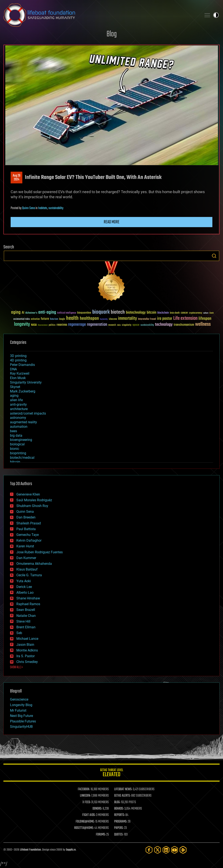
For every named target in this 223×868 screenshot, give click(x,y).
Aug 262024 (17, 178)
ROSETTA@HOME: (84, 828)
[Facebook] (149, 850)
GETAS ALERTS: (122, 796)
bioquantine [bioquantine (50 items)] (84, 313)
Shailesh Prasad (29, 523)
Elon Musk (18, 378)
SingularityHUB (21, 727)
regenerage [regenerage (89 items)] (77, 325)
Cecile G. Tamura (29, 575)
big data (16, 435)
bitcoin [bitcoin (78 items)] (151, 313)
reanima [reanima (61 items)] (62, 325)
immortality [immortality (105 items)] (127, 319)
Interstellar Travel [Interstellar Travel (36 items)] (147, 319)
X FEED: (87, 802)
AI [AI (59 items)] (23, 313)
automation (19, 427)
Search (214, 256)
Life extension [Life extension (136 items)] (185, 319)
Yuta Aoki (24, 581)
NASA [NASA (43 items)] (34, 325)
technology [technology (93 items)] (164, 325)
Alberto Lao (25, 593)
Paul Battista (26, 529)
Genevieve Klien (28, 494)
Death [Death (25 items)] (212, 313)
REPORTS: (119, 815)
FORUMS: (101, 835)
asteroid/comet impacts (28, 413)
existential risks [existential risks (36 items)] (22, 319)
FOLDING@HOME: (85, 822)
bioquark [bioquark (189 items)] (101, 312)
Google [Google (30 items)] (62, 319)
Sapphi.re (71, 850)
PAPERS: (119, 828)
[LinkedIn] (166, 850)
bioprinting (18, 453)
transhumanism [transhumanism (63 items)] (184, 325)
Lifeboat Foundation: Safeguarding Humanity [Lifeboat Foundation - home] (101, 15)
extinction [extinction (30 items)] (35, 319)
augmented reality (23, 422)
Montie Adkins (27, 650)
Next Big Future (21, 716)
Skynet (15, 387)
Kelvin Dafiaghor (29, 540)
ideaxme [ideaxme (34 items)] (113, 319)
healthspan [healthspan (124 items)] (89, 319)
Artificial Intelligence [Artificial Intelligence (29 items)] (67, 313)
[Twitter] (158, 850)
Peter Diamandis (22, 365)
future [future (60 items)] (45, 319)
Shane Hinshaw (28, 598)
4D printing (18, 360)
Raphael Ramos (28, 604)
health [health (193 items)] (72, 318)
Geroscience (19, 699)
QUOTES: (119, 835)
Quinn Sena (28, 208)
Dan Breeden (26, 517)
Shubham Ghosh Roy (32, 506)
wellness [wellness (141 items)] (203, 324)
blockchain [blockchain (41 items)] (163, 313)
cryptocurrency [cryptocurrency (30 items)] (196, 313)
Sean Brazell (26, 610)
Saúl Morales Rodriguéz (34, 500)
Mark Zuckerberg (23, 391)
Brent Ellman (26, 627)
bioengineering (21, 440)
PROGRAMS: (121, 822)
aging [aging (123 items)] (16, 312)
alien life (16, 400)
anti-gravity (18, 404)
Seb (19, 633)
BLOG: (117, 802)
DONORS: (97, 809)
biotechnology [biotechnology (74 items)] (136, 313)
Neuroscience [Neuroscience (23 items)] (43, 325)
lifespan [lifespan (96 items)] (205, 319)
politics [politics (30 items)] (52, 325)
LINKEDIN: (85, 796)
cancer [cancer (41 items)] (184, 313)
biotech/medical (22, 458)
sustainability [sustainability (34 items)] (147, 325)
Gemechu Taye (28, 535)
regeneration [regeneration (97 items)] (97, 325)
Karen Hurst (25, 546)
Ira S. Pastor (26, 656)
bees (13, 431)
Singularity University (26, 382)
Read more (112, 222)
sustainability (56, 208)
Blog (112, 34)
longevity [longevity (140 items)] (22, 324)
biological (17, 444)
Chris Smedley (27, 662)
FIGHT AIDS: (89, 815)
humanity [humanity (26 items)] (104, 319)
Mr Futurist (18, 710)
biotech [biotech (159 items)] (118, 312)
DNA (13, 369)
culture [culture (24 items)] (206, 313)
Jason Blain (25, 645)
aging (14, 396)
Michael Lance (27, 639)
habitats (43, 208)
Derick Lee (24, 587)
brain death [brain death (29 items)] (175, 313)
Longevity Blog (21, 705)
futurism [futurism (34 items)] (54, 319)
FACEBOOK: (84, 789)
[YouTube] (175, 850)
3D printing (18, 356)
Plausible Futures (23, 721)
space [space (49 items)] (136, 325)
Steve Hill (23, 621)
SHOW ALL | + (16, 667)
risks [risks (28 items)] (119, 325)
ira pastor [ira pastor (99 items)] (165, 319)
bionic (15, 449)
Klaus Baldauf (27, 569)
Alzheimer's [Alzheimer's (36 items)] (31, 313)
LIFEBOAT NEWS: (123, 789)
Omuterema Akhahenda (34, 564)
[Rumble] (183, 850)
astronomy (18, 418)
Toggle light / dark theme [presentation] (216, 15)
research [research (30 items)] (112, 325)
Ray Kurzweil (20, 373)
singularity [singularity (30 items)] (127, 325)
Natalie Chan (26, 616)
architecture (19, 409)
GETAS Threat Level (112, 773)
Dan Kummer (26, 558)
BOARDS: (119, 809)
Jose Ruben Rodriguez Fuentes (40, 552)
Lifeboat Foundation (30, 850)
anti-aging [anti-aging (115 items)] (47, 312)
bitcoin (15, 462)
